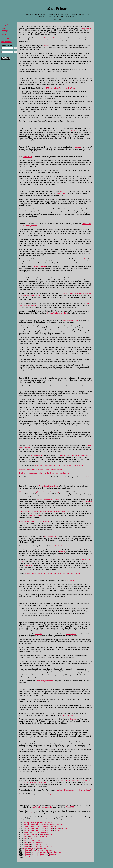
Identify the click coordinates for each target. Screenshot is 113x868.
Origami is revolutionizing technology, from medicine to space (41, 469)
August (43, 825)
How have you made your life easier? (48, 794)
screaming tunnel (34, 515)
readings (5, 31)
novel (4, 34)
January (26, 823)
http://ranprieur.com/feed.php (42, 807)
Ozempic (73, 719)
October (57, 829)
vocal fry (62, 552)
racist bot (78, 147)
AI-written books (61, 193)
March (33, 825)
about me (5, 38)
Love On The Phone (58, 546)
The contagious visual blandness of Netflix (34, 521)
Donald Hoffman (40, 267)
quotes (4, 29)
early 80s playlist (50, 536)
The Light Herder (37, 455)
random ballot (87, 502)
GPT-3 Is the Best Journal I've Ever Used (60, 88)
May (38, 825)
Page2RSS (70, 807)
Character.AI (47, 46)
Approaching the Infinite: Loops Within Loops (76, 455)
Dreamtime (83, 259)
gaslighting (70, 580)
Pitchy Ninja (28, 565)
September (39, 823)
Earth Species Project (70, 320)
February (27, 827)
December (59, 825)
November (48, 823)
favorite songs (7, 42)
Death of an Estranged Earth (58, 313)
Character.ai (27, 157)
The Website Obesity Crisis (48, 486)
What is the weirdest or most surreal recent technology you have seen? (60, 465)
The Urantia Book (71, 130)
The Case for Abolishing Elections (48, 500)
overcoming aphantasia (45, 681)
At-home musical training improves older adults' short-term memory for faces (52, 573)
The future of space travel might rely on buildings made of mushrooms (44, 473)
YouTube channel (68, 715)
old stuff (5, 25)
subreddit (38, 634)
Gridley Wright (71, 634)
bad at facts (87, 28)
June (32, 823)
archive (31, 813)
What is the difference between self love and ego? (73, 790)
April (33, 827)
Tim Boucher (64, 191)
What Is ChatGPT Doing (53, 38)
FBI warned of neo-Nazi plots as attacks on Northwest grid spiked (42, 492)
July (42, 829)
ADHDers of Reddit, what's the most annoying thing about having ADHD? (45, 511)
